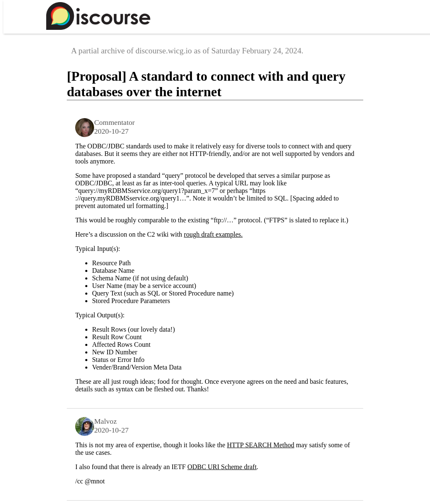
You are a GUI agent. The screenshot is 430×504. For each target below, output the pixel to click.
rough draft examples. (213, 234)
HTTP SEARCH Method (260, 445)
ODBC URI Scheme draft (222, 467)
